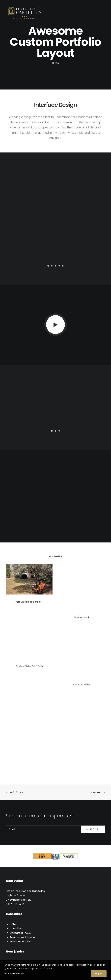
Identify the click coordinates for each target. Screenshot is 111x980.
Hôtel (13, 877)
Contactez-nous (20, 886)
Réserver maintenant (23, 890)
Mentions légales (20, 894)
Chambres (16, 881)
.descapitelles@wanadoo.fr (26, 915)
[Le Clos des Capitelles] (25, 13)
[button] (48, 266)
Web (57, 63)
